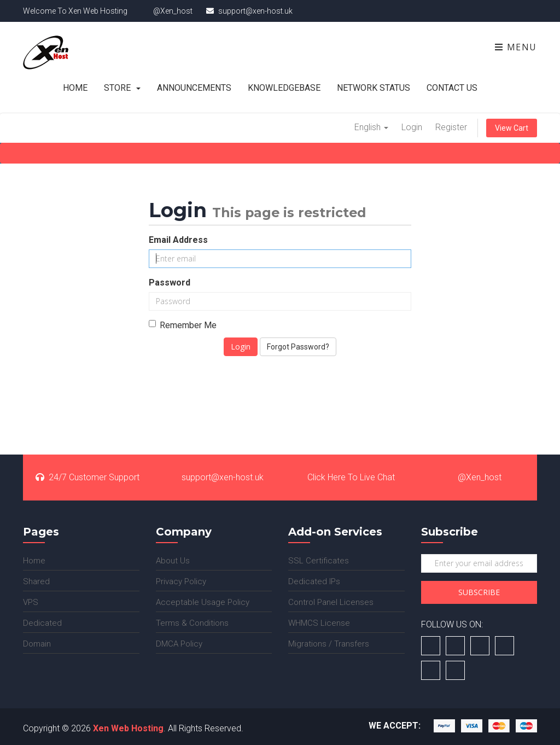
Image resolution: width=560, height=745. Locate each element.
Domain (37, 644)
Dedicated (42, 623)
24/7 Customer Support (87, 477)
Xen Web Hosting (128, 728)
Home (75, 88)
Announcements (194, 88)
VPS (31, 602)
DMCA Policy (179, 644)
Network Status (374, 88)
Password (170, 283)
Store (122, 88)
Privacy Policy (181, 581)
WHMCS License (319, 623)
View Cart (512, 128)
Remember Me (183, 325)
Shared (36, 581)
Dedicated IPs (314, 581)
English (371, 127)
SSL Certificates (319, 561)
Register (451, 127)
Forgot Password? (298, 347)
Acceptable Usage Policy (203, 602)
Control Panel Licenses (331, 602)
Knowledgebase (284, 88)
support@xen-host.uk (216, 477)
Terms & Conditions (192, 623)
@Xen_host (473, 477)
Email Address (178, 240)
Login (412, 127)
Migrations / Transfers (329, 644)
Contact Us (452, 88)
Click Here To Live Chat (345, 477)
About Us (173, 561)
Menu (516, 47)
